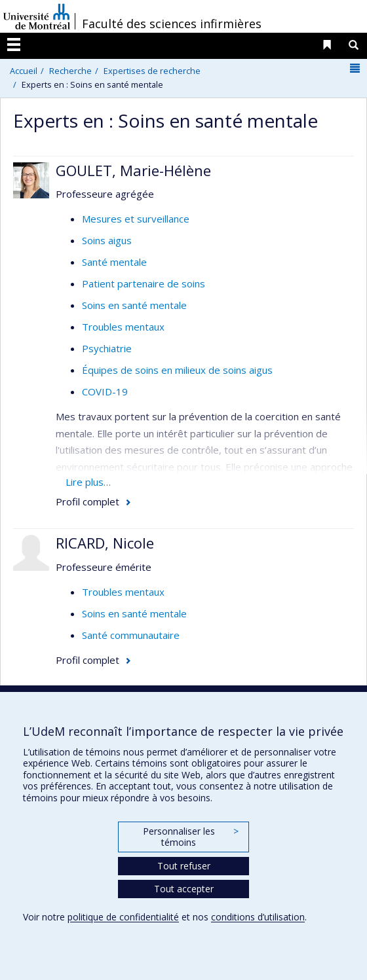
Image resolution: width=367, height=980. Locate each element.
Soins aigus (107, 240)
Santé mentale (114, 262)
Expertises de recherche (152, 71)
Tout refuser (184, 866)
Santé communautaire (131, 635)
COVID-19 (105, 391)
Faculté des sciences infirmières (172, 24)
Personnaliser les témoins (191, 837)
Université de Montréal (37, 16)
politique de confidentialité (123, 917)
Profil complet (87, 501)
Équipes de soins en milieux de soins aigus (177, 370)
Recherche (70, 71)
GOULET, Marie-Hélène (133, 170)
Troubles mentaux (123, 327)
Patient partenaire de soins (144, 283)
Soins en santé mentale (134, 305)
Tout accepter (184, 889)
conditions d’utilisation (258, 917)
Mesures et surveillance (136, 219)
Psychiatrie (107, 348)
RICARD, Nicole (105, 543)
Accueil (24, 71)
